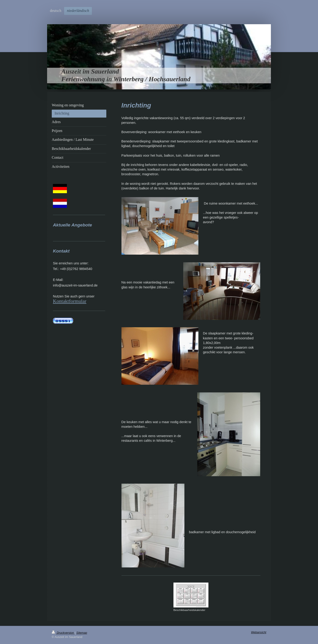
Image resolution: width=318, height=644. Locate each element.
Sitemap (82, 633)
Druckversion (63, 633)
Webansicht (259, 632)
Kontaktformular (70, 301)
